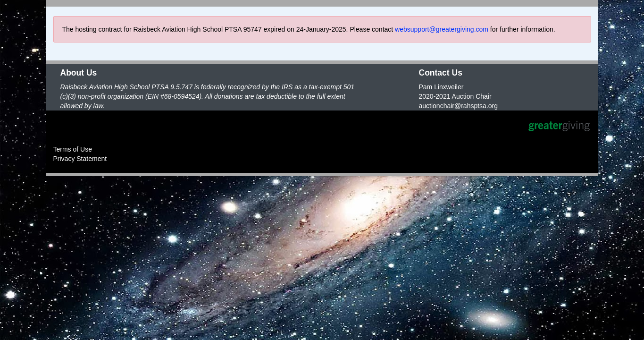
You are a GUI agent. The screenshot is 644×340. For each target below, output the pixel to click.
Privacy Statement (80, 159)
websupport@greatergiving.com (442, 29)
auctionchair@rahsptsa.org (459, 106)
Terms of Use (73, 149)
